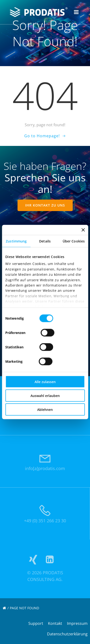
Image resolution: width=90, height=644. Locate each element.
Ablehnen (45, 410)
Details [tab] (45, 241)
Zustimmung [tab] (16, 241)
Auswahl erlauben (45, 396)
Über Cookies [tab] (74, 241)
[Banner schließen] (83, 230)
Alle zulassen (45, 382)
